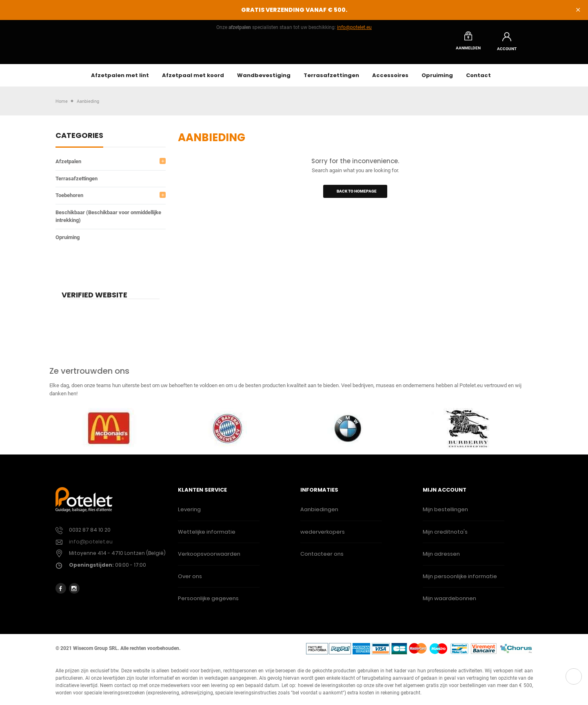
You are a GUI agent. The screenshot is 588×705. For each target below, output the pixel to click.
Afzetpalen (68, 166)
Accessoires (390, 80)
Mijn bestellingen (445, 514)
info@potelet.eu (354, 27)
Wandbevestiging (264, 80)
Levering (189, 514)
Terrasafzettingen (331, 80)
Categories (79, 141)
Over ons (190, 581)
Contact (478, 80)
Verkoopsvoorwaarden (209, 558)
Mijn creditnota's (445, 536)
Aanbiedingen (319, 514)
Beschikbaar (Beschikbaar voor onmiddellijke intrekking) (108, 221)
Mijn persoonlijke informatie (460, 581)
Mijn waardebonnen (449, 603)
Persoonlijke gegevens (208, 603)
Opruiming (437, 80)
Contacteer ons (322, 558)
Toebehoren (69, 200)
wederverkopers (323, 536)
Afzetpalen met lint (120, 80)
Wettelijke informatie (207, 536)
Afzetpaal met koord (193, 80)
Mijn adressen (441, 558)
